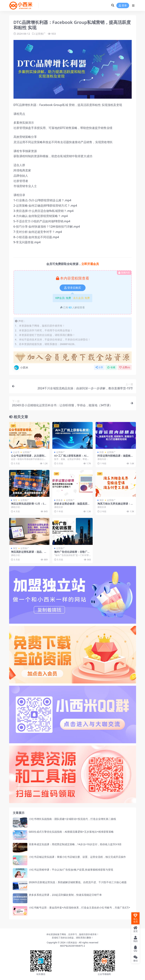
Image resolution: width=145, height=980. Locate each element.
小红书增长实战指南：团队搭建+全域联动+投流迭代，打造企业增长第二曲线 (72, 819)
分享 (99, 367)
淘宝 (15, 500)
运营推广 (40, 34)
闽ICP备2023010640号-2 (72, 946)
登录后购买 (73, 288)
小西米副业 (71, 942)
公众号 (16, 452)
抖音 (102, 452)
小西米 (21, 367)
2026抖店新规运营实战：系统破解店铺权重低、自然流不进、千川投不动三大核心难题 (78, 882)
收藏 (111, 367)
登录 (123, 6)
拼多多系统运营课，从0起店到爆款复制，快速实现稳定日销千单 (65, 895)
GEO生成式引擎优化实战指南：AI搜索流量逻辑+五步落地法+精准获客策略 (71, 831)
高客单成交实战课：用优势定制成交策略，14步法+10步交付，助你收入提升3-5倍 (75, 844)
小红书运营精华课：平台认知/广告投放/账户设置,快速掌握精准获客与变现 (71, 869)
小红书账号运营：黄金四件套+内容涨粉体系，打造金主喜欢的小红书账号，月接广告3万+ (80, 907)
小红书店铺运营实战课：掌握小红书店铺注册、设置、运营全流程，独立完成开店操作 (77, 857)
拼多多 (59, 500)
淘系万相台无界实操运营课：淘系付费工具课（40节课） (115, 505)
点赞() (125, 367)
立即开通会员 (90, 264)
